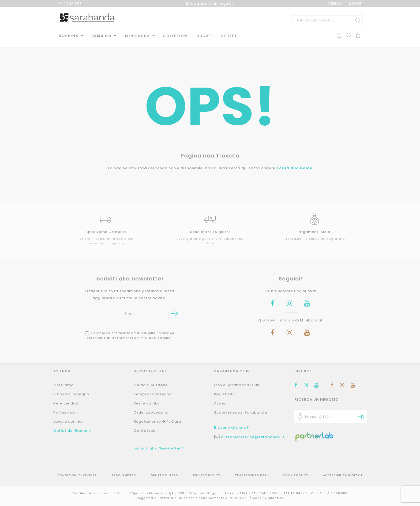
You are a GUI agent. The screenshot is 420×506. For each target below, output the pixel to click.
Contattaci (145, 431)
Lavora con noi (68, 421)
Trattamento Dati (251, 475)
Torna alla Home (294, 164)
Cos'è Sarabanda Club (237, 385)
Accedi (221, 403)
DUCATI (205, 36)
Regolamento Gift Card (157, 421)
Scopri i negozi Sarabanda (241, 412)
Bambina (69, 36)
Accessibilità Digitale (343, 475)
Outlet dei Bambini (72, 431)
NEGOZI (356, 4)
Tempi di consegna (153, 394)
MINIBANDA (138, 36)
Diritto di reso (164, 475)
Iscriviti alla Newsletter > (159, 448)
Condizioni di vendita (77, 475)
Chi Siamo (63, 385)
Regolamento (124, 475)
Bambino (102, 36)
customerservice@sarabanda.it (253, 437)
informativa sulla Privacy (147, 329)
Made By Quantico (268, 498)
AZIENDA (335, 4)
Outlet (229, 36)
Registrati (224, 394)
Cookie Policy (296, 475)
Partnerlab (64, 412)
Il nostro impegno (71, 394)
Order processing (151, 412)
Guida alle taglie (151, 385)
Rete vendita (66, 403)
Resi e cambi (146, 403)
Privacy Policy (207, 475)
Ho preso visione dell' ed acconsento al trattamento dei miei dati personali (130, 331)
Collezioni (176, 36)
